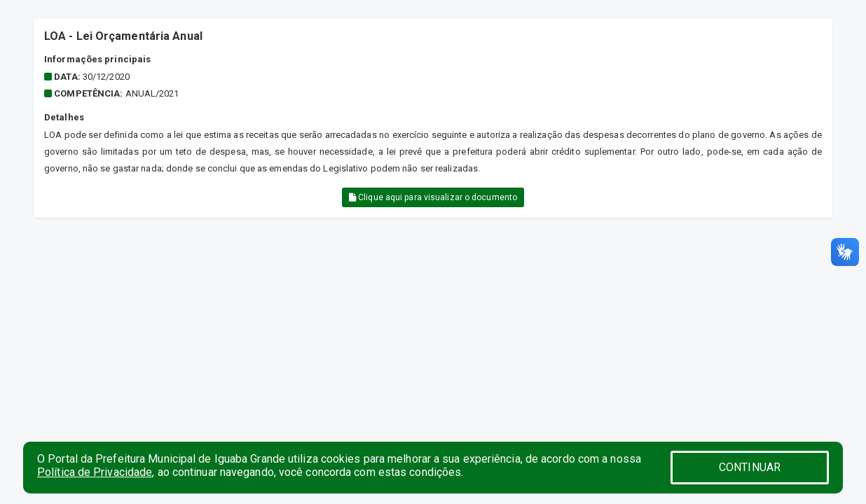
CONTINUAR (750, 467)
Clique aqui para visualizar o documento (433, 197)
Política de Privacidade (95, 472)
